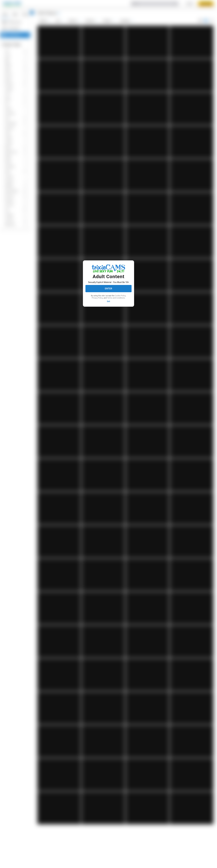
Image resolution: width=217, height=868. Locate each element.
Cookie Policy (120, 296)
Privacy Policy (97, 298)
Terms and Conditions (116, 298)
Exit (108, 301)
